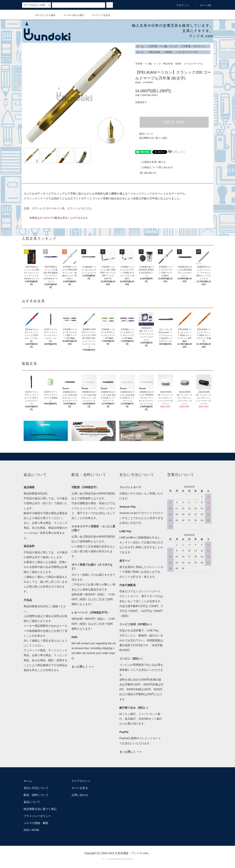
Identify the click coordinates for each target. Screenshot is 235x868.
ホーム (140, 46)
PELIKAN (155, 52)
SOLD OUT (174, 122)
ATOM (35, 830)
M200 (169, 52)
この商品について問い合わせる (154, 167)
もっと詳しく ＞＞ (83, 666)
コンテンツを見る (99, 15)
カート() (203, 5)
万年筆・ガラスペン (194, 46)
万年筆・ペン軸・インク (163, 46)
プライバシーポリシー (37, 816)
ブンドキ (106, 859)
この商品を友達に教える (150, 162)
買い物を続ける (146, 173)
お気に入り (177, 152)
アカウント (180, 5)
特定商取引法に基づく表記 (153, 138)
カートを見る (80, 788)
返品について (146, 134)
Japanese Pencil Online (122, 859)
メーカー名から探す (71, 15)
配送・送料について (36, 795)
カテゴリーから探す (43, 15)
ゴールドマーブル (188, 52)
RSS (26, 830)
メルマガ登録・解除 (36, 823)
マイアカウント (81, 781)
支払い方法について (36, 788)
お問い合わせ (80, 795)
